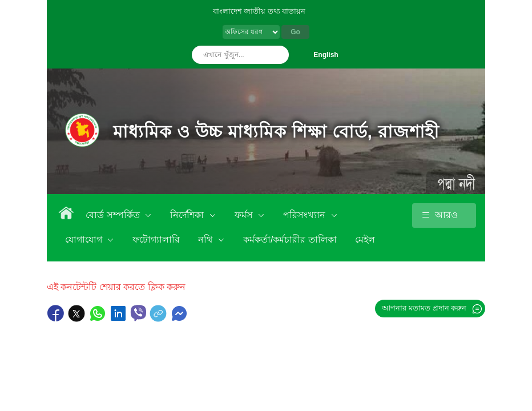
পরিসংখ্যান (305, 215)
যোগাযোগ (85, 239)
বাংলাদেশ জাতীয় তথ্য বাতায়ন (259, 11)
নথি (206, 239)
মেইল (365, 239)
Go (295, 32)
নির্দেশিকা (188, 215)
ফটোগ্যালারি (156, 239)
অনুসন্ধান (277, 55)
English (326, 55)
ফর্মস (245, 215)
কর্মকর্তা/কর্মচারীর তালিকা (290, 239)
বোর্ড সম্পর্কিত (114, 215)
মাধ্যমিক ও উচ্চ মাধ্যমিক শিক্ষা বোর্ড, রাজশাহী (276, 132)
